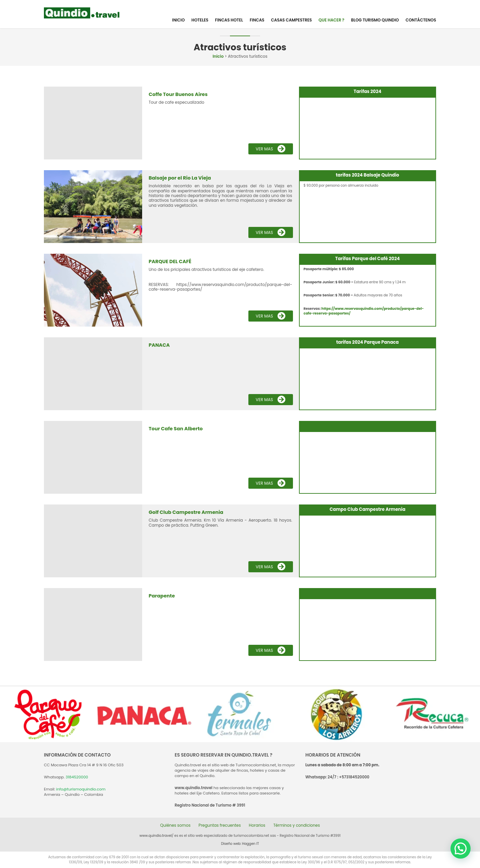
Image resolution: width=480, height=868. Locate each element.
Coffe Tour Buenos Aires (177, 94)
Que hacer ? (331, 20)
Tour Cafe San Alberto (175, 429)
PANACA (159, 345)
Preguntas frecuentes (219, 825)
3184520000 (77, 777)
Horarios (257, 825)
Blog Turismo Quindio (375, 20)
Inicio (178, 20)
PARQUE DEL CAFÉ (170, 261)
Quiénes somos (174, 825)
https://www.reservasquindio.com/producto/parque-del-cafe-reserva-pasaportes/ (364, 311)
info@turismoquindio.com (81, 789)
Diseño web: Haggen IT (240, 844)
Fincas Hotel (229, 20)
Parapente (162, 596)
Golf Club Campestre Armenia (185, 512)
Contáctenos (421, 20)
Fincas (257, 20)
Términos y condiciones (298, 825)
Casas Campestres (292, 20)
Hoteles (200, 20)
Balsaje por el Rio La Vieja (179, 178)
